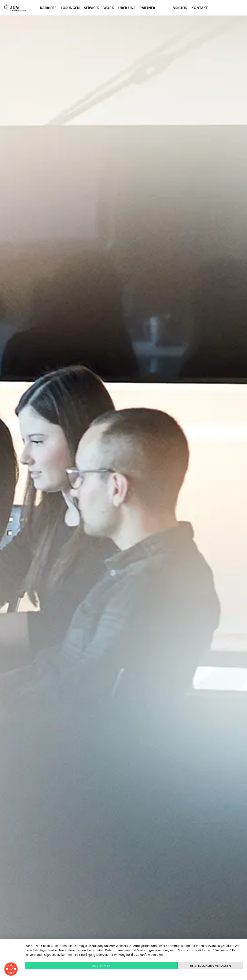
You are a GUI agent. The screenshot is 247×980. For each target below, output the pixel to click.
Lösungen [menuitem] (70, 8)
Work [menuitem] (109, 8)
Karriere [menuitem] (48, 8)
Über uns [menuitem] (127, 8)
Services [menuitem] (92, 8)
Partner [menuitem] (147, 8)
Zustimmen (101, 965)
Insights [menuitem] (179, 8)
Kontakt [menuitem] (200, 8)
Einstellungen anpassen (210, 965)
